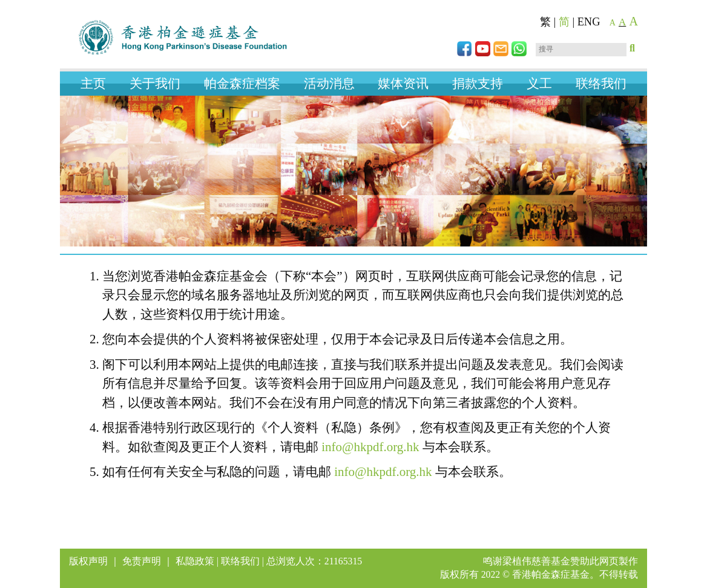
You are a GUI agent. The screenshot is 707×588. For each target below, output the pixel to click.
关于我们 (155, 84)
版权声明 (88, 561)
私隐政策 (195, 561)
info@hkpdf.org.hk (370, 447)
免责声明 (142, 561)
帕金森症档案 (242, 84)
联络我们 (601, 84)
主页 (93, 84)
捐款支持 (478, 84)
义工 (539, 84)
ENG (589, 22)
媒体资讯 (403, 84)
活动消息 (329, 84)
